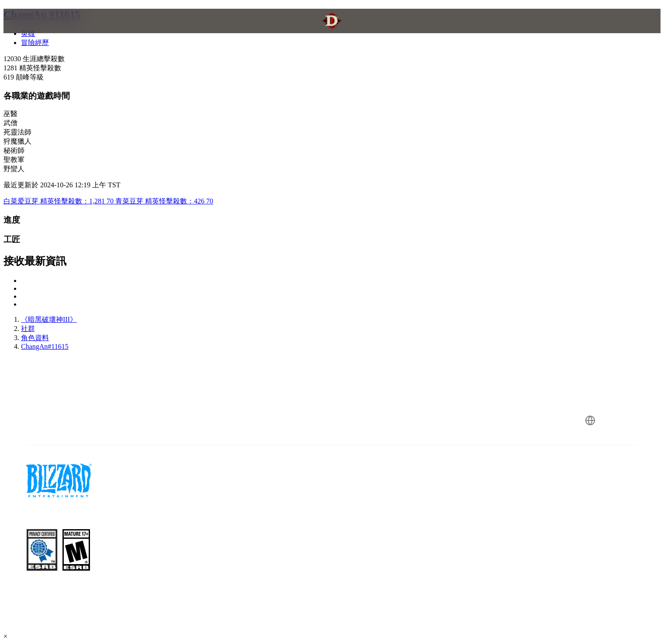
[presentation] (43, 31)
